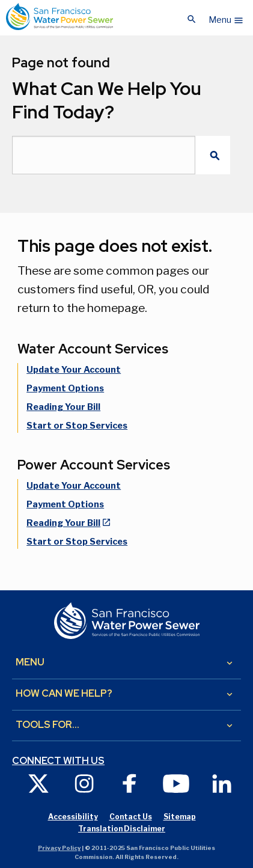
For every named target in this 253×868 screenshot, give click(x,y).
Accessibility (73, 817)
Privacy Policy (59, 848)
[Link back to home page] (59, 17)
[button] (226, 17)
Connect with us (58, 761)
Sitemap (180, 817)
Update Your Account (74, 370)
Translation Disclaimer (122, 829)
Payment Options (65, 388)
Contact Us (131, 817)
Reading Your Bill (63, 407)
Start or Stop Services (77, 426)
